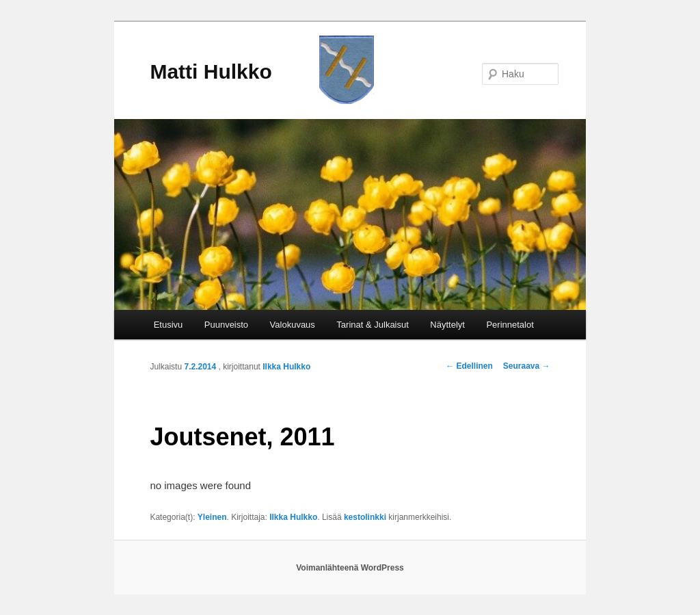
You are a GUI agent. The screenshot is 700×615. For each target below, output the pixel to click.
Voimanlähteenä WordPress (350, 568)
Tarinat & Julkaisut (373, 325)
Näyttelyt (447, 325)
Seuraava (527, 366)
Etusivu (169, 325)
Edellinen (469, 366)
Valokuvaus (293, 325)
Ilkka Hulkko (286, 367)
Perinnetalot (510, 325)
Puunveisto (226, 325)
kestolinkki (365, 517)
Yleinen (212, 517)
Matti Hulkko (211, 71)
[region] (350, 214)
